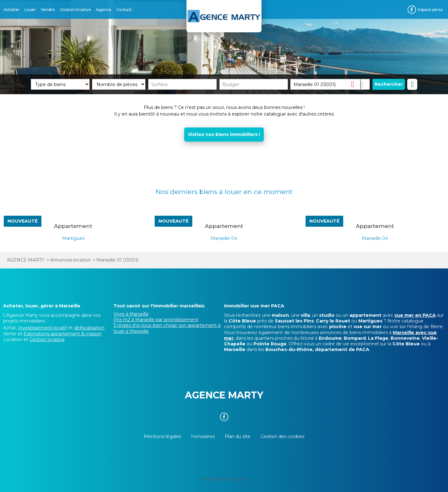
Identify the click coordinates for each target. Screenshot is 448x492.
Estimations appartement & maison (63, 334)
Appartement (73, 226)
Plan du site (237, 436)
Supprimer (355, 84)
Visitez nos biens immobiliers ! (224, 134)
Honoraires (203, 436)
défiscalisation (89, 328)
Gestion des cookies (282, 436)
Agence (104, 10)
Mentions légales (162, 436)
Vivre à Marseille (131, 314)
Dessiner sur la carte (365, 84)
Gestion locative (75, 10)
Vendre (48, 10)
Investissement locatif (43, 328)
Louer (30, 10)
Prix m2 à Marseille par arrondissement (156, 320)
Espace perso (430, 10)
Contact (124, 10)
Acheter (12, 10)
